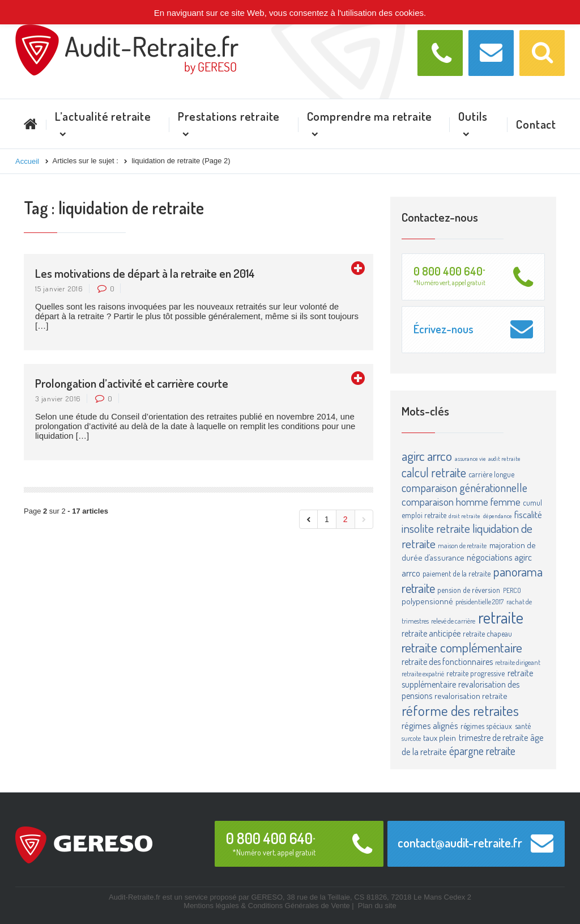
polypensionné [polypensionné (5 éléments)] (427, 601)
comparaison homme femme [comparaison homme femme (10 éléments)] (461, 501)
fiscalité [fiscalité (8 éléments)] (528, 514)
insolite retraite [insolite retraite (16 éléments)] (436, 528)
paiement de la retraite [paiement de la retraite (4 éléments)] (457, 573)
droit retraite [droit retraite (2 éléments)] (464, 516)
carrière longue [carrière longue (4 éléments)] (491, 474)
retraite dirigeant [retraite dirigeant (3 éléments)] (518, 662)
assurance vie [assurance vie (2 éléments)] (470, 459)
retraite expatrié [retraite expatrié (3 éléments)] (423, 673)
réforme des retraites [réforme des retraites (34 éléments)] (460, 710)
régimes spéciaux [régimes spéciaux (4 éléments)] (486, 726)
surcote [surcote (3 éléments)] (411, 738)
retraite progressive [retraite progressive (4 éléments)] (475, 673)
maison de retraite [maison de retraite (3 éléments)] (462, 545)
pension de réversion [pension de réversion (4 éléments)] (469, 590)
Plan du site (377, 906)
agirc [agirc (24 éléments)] (413, 456)
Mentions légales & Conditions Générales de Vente (266, 906)
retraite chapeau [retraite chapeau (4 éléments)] (487, 633)
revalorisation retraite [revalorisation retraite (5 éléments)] (471, 696)
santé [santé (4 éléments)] (523, 726)
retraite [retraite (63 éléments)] (501, 617)
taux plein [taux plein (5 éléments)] (440, 738)
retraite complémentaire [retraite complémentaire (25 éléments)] (462, 647)
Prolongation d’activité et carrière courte (132, 383)
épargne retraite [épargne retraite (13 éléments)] (482, 751)
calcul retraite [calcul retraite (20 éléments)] (434, 472)
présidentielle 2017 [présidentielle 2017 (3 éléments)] (479, 601)
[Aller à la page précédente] (308, 519)
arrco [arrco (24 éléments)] (440, 456)
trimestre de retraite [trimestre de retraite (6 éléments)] (493, 737)
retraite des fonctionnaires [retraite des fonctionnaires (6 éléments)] (447, 662)
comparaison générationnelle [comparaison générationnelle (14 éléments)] (464, 488)
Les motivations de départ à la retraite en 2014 (145, 273)
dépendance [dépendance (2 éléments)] (498, 516)
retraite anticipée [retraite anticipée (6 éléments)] (431, 633)
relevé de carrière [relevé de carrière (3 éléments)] (453, 621)
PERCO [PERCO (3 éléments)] (512, 590)
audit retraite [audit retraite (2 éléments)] (504, 459)
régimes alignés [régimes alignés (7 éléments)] (430, 725)
